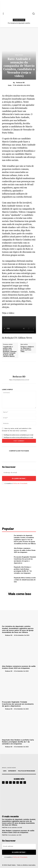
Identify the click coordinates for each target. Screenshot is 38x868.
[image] (19, 799)
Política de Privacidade (20, 483)
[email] (19, 472)
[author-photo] (3, 635)
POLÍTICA (19, 55)
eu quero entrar (19, 478)
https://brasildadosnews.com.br (19, 380)
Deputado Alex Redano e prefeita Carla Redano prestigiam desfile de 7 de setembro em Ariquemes (23, 570)
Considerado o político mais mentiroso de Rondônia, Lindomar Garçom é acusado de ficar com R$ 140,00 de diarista (10, 352)
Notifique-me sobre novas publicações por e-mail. (19, 437)
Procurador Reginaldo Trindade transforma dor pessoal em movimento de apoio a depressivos (25, 560)
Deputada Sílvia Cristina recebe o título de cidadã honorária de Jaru (25, 580)
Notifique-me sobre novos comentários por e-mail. (19, 435)
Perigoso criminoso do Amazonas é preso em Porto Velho (27, 349)
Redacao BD (20, 82)
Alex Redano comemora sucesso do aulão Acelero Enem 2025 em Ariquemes (25, 550)
